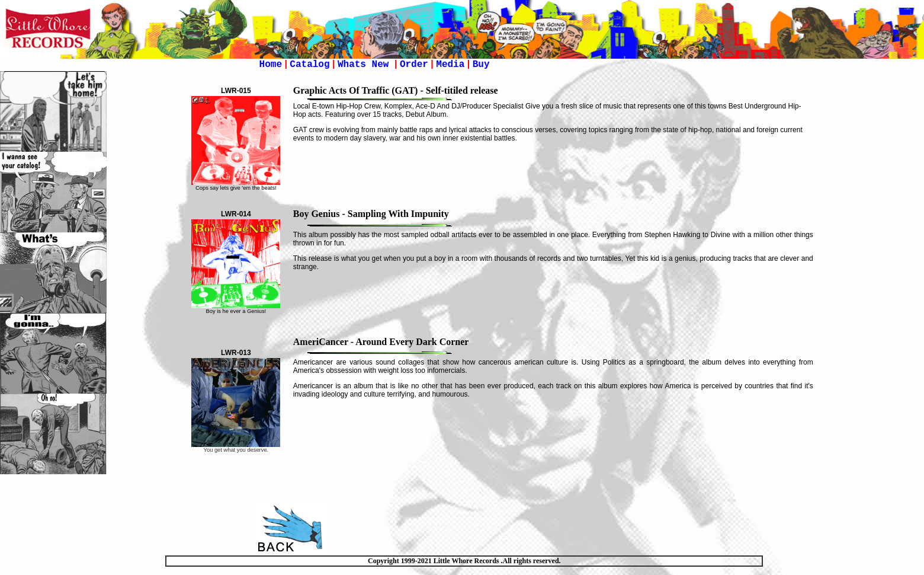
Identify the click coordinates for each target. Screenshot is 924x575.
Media (450, 65)
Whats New (366, 65)
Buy (481, 65)
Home (271, 65)
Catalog (309, 65)
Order (414, 65)
